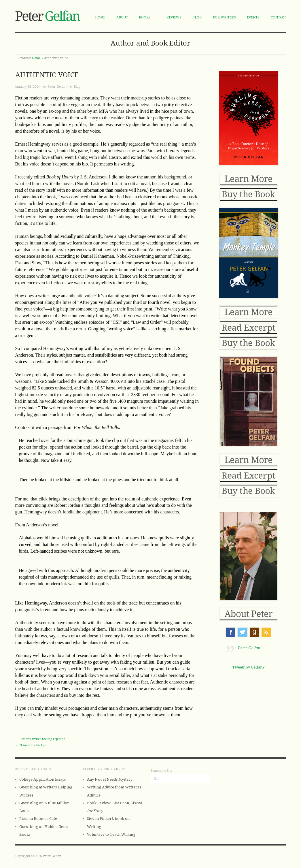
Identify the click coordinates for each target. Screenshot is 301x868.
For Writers (224, 17)
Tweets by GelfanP (248, 667)
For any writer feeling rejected (42, 739)
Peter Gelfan (57, 87)
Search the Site (162, 771)
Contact (278, 17)
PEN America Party (30, 745)
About (122, 17)
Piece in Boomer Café (38, 819)
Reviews (174, 17)
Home (100, 17)
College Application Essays (42, 779)
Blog (197, 17)
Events (253, 17)
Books (145, 17)
